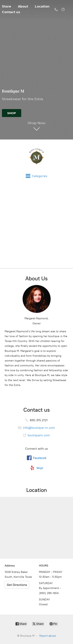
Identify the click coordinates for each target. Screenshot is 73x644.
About (23, 6)
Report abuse (48, 636)
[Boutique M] (36, 157)
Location (42, 6)
